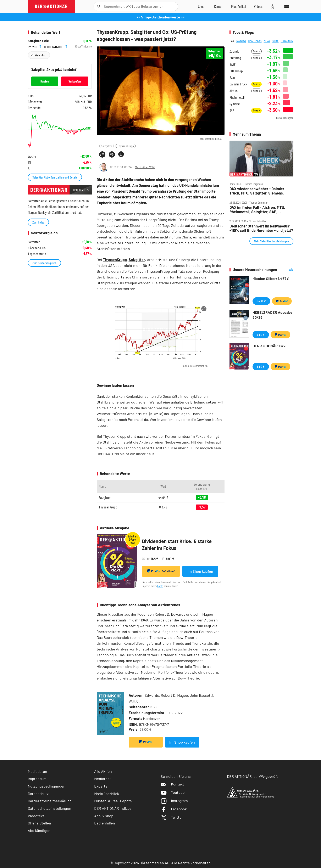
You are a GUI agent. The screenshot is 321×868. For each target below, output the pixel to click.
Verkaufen (75, 81)
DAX (232, 41)
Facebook (174, 809)
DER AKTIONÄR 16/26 (270, 346)
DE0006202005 (56, 47)
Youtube (173, 792)
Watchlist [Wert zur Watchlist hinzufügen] (40, 55)
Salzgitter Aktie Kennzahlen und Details (55, 177)
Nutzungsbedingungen (47, 786)
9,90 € (261, 335)
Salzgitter (107, 146)
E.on (232, 77)
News (256, 51)
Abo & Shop (104, 816)
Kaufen (45, 81)
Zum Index (38, 222)
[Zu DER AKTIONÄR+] (238, 6)
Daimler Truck (238, 84)
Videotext (36, 816)
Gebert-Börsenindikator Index (47, 207)
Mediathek (103, 779)
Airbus (234, 91)
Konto (160, 586)
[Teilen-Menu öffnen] (102, 154)
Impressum (37, 779)
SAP (232, 110)
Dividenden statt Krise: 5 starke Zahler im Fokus (177, 545)
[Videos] (258, 6)
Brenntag (235, 58)
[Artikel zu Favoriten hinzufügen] (121, 154)
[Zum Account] (218, 6)
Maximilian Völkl (145, 167)
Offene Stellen (39, 823)
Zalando (234, 51)
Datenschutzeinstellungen (49, 808)
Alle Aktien (103, 771)
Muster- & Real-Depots (113, 801)
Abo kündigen (39, 830)
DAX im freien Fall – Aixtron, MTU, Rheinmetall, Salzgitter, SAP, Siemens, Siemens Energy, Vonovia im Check (261, 210)
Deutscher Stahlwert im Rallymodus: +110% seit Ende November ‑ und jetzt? (261, 228)
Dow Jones (255, 41)
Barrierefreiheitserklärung (50, 801)
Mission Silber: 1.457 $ (271, 278)
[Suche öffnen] (99, 6)
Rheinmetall (237, 97)
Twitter (172, 817)
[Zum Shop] (201, 6)
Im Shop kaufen (200, 571)
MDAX (267, 41)
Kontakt (172, 784)
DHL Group (236, 71)
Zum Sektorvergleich (44, 263)
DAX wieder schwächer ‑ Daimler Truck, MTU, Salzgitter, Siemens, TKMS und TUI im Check (257, 191)
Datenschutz (38, 794)
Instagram (174, 801)
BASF (233, 64)
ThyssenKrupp (126, 146)
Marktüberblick (107, 794)
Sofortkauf (161, 571)
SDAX (276, 41)
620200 (34, 47)
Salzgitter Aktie (38, 41)
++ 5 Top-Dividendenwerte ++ (161, 17)
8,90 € (261, 367)
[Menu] (286, 6)
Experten (102, 786)
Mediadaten (37, 771)
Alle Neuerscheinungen (286, 270)
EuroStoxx (287, 41)
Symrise (235, 104)
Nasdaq (241, 41)
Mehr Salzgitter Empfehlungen (271, 241)
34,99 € (261, 301)
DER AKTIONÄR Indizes (113, 808)
